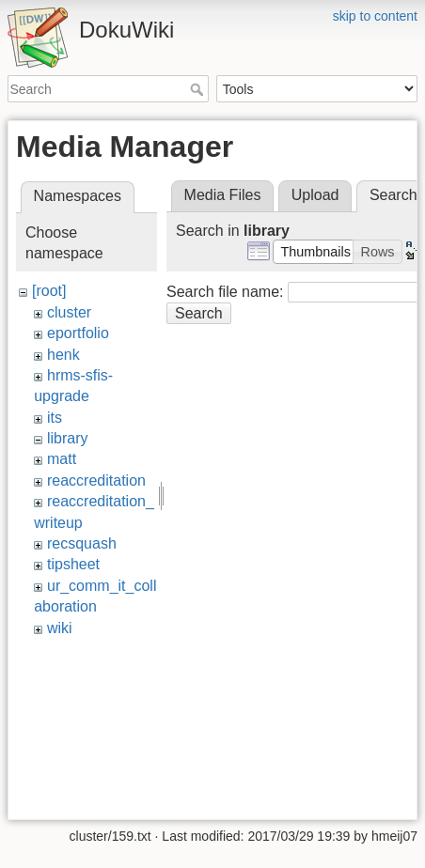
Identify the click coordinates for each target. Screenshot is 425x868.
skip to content (375, 16)
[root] (49, 291)
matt (62, 459)
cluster (69, 312)
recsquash (82, 543)
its (55, 418)
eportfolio (78, 333)
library (68, 438)
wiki (60, 628)
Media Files (223, 195)
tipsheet (73, 564)
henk (63, 355)
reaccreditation (96, 480)
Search (199, 89)
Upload (315, 195)
